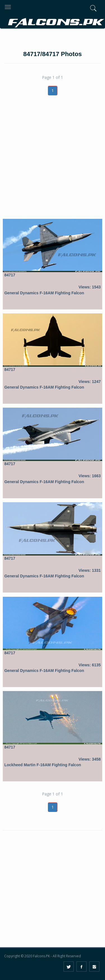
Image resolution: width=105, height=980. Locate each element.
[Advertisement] (53, 163)
